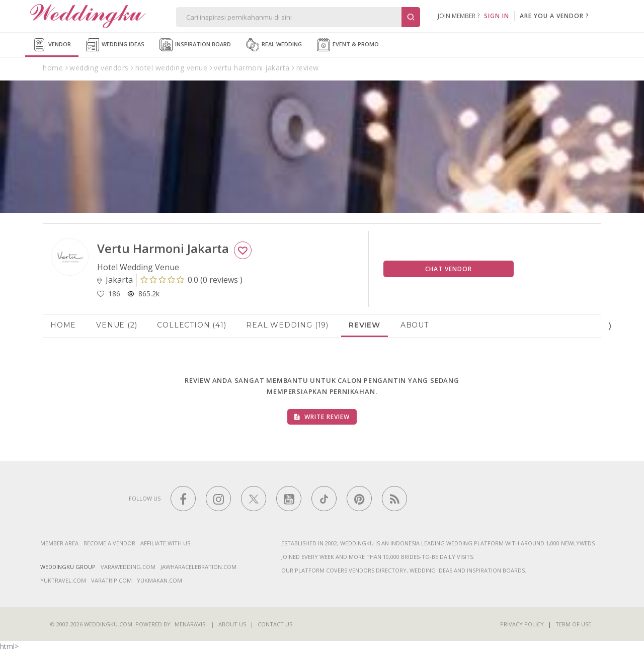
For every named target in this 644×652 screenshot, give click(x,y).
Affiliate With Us (165, 543)
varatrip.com (111, 580)
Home (63, 325)
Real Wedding (274, 45)
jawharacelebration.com (198, 567)
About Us (232, 624)
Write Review (322, 417)
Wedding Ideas (115, 45)
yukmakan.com (159, 580)
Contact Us (275, 624)
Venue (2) (116, 325)
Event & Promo (348, 45)
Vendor (52, 45)
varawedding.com (128, 567)
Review (365, 325)
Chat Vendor (449, 269)
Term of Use (573, 624)
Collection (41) (191, 325)
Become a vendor (109, 543)
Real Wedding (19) (287, 325)
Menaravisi (191, 624)
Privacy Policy (522, 624)
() (191, 280)
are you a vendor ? (554, 16)
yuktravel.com (63, 580)
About (415, 325)
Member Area (59, 543)
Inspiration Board (195, 45)
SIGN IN (497, 16)
